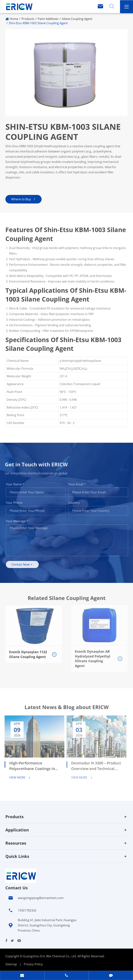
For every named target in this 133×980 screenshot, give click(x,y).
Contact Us (17, 888)
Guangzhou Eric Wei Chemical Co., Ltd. (50, 956)
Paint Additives (48, 19)
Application (17, 830)
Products (28, 19)
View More (17, 777)
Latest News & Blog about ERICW (67, 709)
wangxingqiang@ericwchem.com (41, 898)
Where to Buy (23, 199)
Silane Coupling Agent (77, 19)
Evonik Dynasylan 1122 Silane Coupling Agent (28, 651)
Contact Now (25, 564)
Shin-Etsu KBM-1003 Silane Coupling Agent (38, 23)
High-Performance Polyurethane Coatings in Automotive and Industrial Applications (30, 766)
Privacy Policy (33, 964)
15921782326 (27, 910)
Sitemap (11, 964)
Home (14, 19)
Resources (16, 843)
